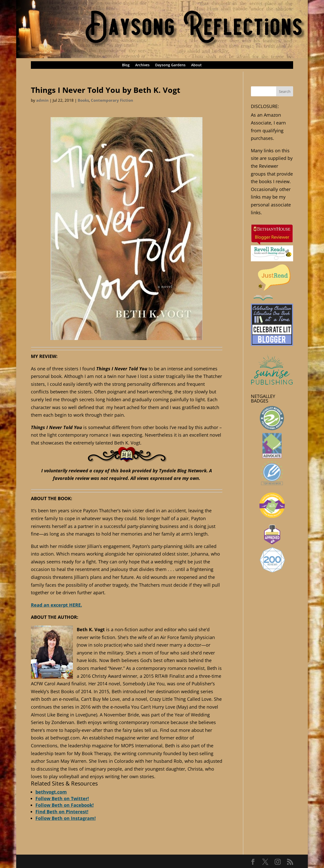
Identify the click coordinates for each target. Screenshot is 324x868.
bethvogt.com (51, 792)
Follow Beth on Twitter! (62, 798)
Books (83, 100)
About (196, 65)
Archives (142, 65)
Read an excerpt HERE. (56, 605)
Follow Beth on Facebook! (65, 805)
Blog (126, 65)
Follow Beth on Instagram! (66, 818)
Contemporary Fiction (112, 100)
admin (42, 100)
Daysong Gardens (170, 65)
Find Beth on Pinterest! (62, 812)
